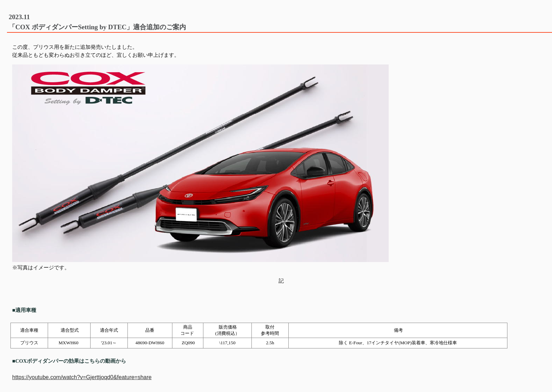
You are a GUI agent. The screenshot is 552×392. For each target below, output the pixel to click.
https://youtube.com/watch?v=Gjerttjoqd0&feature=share (82, 377)
